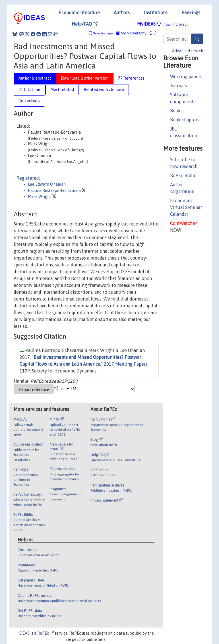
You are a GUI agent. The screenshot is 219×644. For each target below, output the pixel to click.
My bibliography (131, 33)
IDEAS (24, 633)
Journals (178, 86)
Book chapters (185, 120)
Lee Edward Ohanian (47, 184)
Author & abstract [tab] (35, 78)
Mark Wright (40, 196)
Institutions (156, 13)
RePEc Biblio (183, 175)
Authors (122, 13)
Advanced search (188, 51)
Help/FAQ (85, 24)
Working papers (186, 76)
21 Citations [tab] (30, 90)
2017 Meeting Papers (126, 364)
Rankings (191, 13)
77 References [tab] (131, 78)
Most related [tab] (62, 90)
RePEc (46, 633)
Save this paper (103, 33)
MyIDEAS (162, 24)
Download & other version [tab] (85, 78)
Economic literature (79, 13)
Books (176, 111)
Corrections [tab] (29, 101)
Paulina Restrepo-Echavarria (55, 190)
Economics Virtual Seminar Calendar (186, 207)
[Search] (197, 39)
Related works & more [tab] (104, 90)
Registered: (28, 178)
